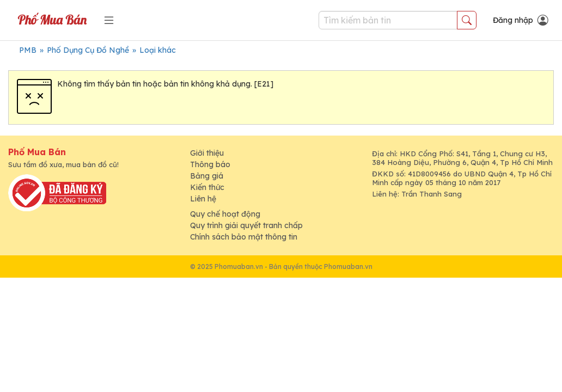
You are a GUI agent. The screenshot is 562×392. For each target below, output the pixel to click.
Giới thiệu (207, 153)
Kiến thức (207, 187)
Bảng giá (207, 176)
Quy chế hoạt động (225, 214)
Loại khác (158, 50)
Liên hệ (203, 199)
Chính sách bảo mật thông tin (244, 237)
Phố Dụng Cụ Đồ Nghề (88, 50)
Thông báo (210, 164)
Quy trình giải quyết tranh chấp (246, 225)
